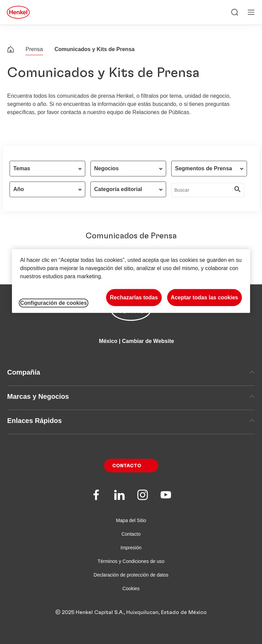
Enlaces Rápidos (131, 421)
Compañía (131, 372)
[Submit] (237, 190)
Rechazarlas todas (134, 297)
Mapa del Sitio (131, 520)
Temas (22, 168)
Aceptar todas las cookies (205, 297)
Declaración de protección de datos (131, 575)
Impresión (131, 548)
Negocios (106, 168)
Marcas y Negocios (131, 396)
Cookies (131, 588)
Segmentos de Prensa (203, 168)
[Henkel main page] (18, 12)
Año (19, 189)
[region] (131, 281)
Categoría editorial (118, 189)
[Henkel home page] (11, 50)
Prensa (34, 49)
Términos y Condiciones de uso (131, 561)
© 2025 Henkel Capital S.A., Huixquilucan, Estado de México (131, 612)
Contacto (127, 466)
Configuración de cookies (54, 303)
